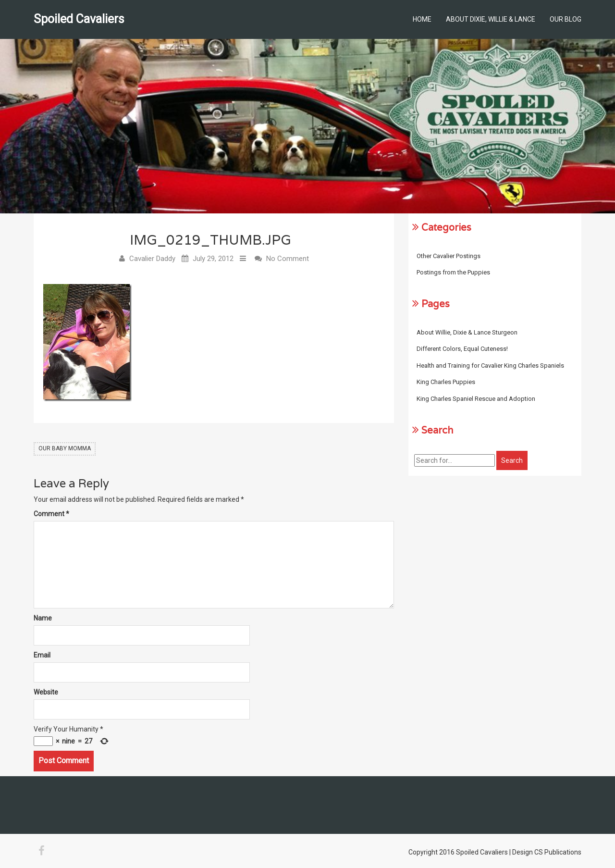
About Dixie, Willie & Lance (491, 19)
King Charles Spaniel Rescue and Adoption (476, 399)
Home (422, 19)
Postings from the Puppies (453, 272)
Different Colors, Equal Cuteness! (462, 349)
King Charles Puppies (446, 382)
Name (43, 618)
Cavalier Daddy (152, 259)
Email (42, 655)
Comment (51, 514)
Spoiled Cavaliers (79, 19)
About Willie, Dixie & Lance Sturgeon (467, 332)
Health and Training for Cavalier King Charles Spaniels (490, 366)
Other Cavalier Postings (449, 256)
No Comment (288, 259)
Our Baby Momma (65, 448)
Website (46, 692)
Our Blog (566, 19)
